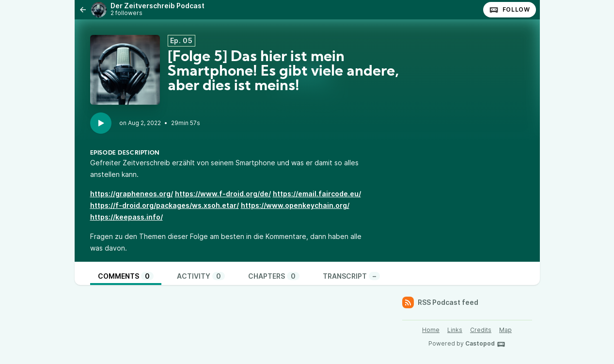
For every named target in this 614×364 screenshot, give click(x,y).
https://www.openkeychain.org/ (295, 205)
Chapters (274, 276)
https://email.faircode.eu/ (317, 194)
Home (431, 330)
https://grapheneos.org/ (132, 194)
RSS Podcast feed (440, 302)
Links (455, 330)
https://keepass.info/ (126, 217)
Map (505, 330)
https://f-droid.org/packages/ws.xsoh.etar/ (165, 205)
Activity (201, 276)
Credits (481, 330)
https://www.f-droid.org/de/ (223, 194)
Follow (510, 10)
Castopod (485, 344)
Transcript (351, 276)
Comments (126, 276)
